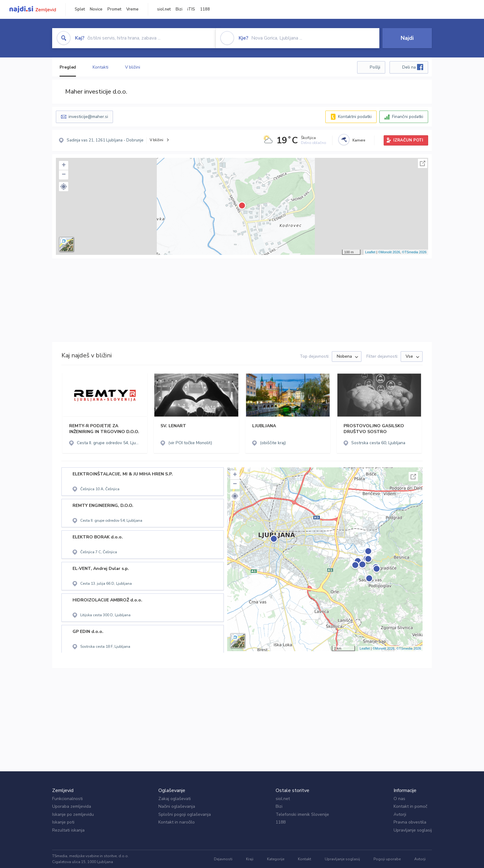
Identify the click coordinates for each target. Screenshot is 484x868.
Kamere (359, 140)
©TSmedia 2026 (414, 252)
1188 (205, 9)
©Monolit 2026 (389, 252)
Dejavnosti (223, 859)
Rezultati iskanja (68, 830)
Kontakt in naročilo (177, 822)
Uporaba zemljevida (72, 806)
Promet (114, 9)
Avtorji (400, 814)
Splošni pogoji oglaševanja (185, 814)
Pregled (68, 67)
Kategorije (276, 859)
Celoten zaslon (423, 163)
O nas (399, 799)
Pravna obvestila (410, 822)
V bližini (133, 67)
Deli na (413, 67)
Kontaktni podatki (355, 117)
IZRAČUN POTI (408, 140)
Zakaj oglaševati (175, 799)
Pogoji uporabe (387, 859)
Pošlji (375, 67)
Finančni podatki (408, 117)
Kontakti (100, 67)
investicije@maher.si (88, 117)
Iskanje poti (63, 822)
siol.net (164, 9)
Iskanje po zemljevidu (73, 814)
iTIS (191, 9)
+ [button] (64, 166)
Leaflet (370, 252)
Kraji (250, 859)
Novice (96, 9)
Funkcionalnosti (67, 799)
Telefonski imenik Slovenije (302, 814)
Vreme (132, 9)
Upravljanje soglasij (413, 830)
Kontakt (305, 859)
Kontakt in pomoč (410, 806)
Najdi (407, 38)
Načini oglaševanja (177, 806)
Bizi (179, 9)
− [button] (64, 175)
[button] (64, 187)
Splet (80, 9)
